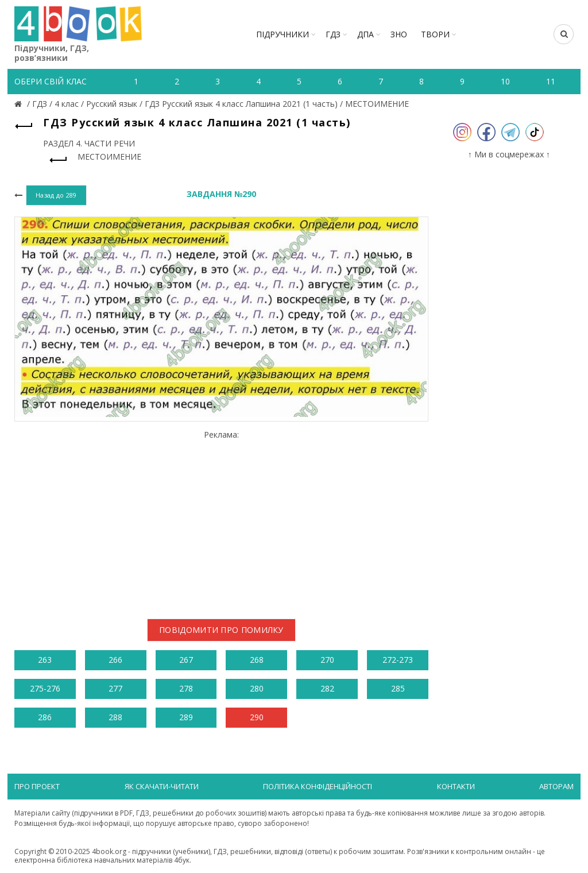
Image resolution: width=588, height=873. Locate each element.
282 (327, 688)
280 (257, 688)
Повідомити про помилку (221, 630)
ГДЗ (333, 34)
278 (186, 688)
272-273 (398, 660)
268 (257, 660)
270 (327, 660)
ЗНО (399, 34)
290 (257, 717)
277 (115, 688)
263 (45, 660)
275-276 (45, 688)
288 (115, 717)
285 (398, 688)
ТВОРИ (435, 34)
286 (45, 717)
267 (186, 660)
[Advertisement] (221, 520)
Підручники (283, 34)
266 (115, 660)
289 (186, 717)
